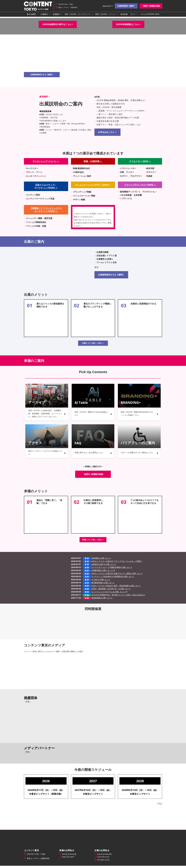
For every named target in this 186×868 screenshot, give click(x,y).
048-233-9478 (68, 859)
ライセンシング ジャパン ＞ (46, 164)
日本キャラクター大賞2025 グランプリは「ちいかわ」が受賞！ (117, 563)
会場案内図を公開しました (102, 573)
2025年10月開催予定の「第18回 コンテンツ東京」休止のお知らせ (118, 597)
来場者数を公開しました (101, 560)
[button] (126, 7)
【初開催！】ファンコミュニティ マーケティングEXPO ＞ (46, 212)
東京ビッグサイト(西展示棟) (38, 861)
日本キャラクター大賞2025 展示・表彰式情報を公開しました (116, 588)
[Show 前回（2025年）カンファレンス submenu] (92, 17)
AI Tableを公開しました (101, 582)
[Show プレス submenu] (137, 17)
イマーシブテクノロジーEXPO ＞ (140, 187)
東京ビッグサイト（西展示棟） (68, 9)
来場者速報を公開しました (102, 600)
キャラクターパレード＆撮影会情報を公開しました (112, 570)
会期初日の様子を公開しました (104, 567)
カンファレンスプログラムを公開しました (108, 594)
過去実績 (124, 16)
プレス (133, 16)
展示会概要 (31, 16)
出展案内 (44, 16)
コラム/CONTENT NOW (150, 16)
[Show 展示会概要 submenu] (38, 17)
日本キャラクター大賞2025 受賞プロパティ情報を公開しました (117, 576)
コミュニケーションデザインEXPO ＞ (93, 187)
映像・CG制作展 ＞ (93, 164)
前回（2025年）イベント (106, 16)
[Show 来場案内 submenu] (62, 17)
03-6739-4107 (103, 859)
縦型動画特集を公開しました (103, 585)
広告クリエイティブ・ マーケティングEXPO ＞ (46, 189)
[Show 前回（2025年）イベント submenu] (117, 17)
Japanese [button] (108, 7)
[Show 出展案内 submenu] (50, 17)
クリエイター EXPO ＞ (140, 164)
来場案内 (56, 16)
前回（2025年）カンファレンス (78, 16)
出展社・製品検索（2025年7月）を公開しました (111, 591)
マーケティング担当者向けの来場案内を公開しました (113, 579)
